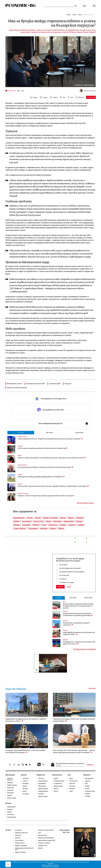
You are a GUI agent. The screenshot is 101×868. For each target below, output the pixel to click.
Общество (41, 775)
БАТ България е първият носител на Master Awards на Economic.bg (43, 448)
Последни (21, 433)
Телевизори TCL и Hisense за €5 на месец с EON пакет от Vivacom (79, 643)
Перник (79, 521)
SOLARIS (87, 794)
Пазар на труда (12, 798)
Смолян (72, 525)
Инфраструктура (12, 785)
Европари (10, 783)
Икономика (10, 775)
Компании (20, 446)
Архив (69, 587)
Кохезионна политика (23, 493)
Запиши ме (90, 765)
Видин (63, 518)
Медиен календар (20, 852)
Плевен (16, 525)
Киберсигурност (58, 786)
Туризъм (10, 795)
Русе (44, 525)
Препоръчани (79, 433)
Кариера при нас (20, 843)
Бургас (30, 518)
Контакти (18, 838)
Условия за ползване (44, 843)
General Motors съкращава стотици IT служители (76, 624)
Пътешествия (73, 781)
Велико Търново (50, 518)
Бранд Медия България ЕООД (47, 840)
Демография (42, 784)
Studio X (56, 865)
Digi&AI (20, 456)
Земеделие (10, 793)
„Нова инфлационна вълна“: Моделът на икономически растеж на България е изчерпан (50, 439)
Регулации (26, 794)
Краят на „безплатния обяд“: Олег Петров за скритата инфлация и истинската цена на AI (52, 458)
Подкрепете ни (43, 846)
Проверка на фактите (21, 833)
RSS (41, 765)
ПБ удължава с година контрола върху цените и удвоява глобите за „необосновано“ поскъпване (53, 486)
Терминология (11, 807)
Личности (72, 786)
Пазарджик (68, 521)
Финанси (25, 789)
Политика (20, 484)
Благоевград (19, 518)
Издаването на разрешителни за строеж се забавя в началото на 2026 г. (26, 720)
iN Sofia (87, 789)
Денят (64, 602)
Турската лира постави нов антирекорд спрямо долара (49, 670)
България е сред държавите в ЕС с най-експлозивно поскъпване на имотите (25, 751)
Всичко (8, 803)
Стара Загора (19, 528)
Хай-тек (56, 789)
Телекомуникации (59, 781)
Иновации (26, 784)
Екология (41, 794)
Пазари (47, 666)
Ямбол (61, 528)
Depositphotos (55, 867)
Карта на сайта (43, 835)
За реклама (18, 830)
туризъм (68, 384)
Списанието (11, 815)
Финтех (56, 791)
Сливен (63, 525)
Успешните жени (90, 791)
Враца (71, 518)
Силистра (53, 525)
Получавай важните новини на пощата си (70, 764)
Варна (38, 518)
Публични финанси (22, 437)
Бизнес (74, 15)
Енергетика (11, 788)
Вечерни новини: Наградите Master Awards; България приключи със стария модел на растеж (78, 606)
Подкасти (88, 781)
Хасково (44, 528)
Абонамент (18, 835)
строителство (55, 384)
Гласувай (60, 587)
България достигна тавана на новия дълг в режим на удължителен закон (46, 467)
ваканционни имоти (14, 384)
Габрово (79, 518)
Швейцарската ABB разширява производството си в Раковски (41, 477)
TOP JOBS (88, 796)
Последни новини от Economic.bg (84, 649)
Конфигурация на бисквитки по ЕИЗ (24, 849)
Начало (69, 15)
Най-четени (49, 433)
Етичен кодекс (19, 840)
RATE (86, 784)
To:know (9, 812)
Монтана (57, 521)
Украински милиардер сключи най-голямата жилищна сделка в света (74, 720)
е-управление (58, 784)
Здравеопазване (43, 789)
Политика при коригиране (46, 838)
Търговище (33, 528)
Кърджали (27, 521)
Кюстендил (38, 521)
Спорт (71, 791)
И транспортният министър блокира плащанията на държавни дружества (78, 614)
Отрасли (25, 781)
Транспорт (10, 790)
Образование (42, 786)
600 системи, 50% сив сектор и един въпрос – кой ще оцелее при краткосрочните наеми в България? (74, 751)
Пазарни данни (12, 817)
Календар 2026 (89, 778)
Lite (69, 775)
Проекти (87, 775)
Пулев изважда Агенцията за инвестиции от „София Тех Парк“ (79, 633)
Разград (36, 525)
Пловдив (26, 525)
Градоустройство (43, 791)
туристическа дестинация (17, 388)
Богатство (72, 784)
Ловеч (48, 521)
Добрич (16, 521)
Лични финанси (43, 781)
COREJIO (87, 786)
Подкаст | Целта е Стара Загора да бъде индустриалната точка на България (46, 496)
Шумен (53, 528)
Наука (71, 778)
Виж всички (92, 688)
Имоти (80, 15)
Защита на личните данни (46, 830)
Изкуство (72, 789)
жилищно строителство (36, 384)
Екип (40, 833)
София (81, 525)
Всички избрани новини (85, 503)
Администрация (43, 796)
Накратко (10, 809)
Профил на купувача (21, 846)
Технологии (57, 775)
